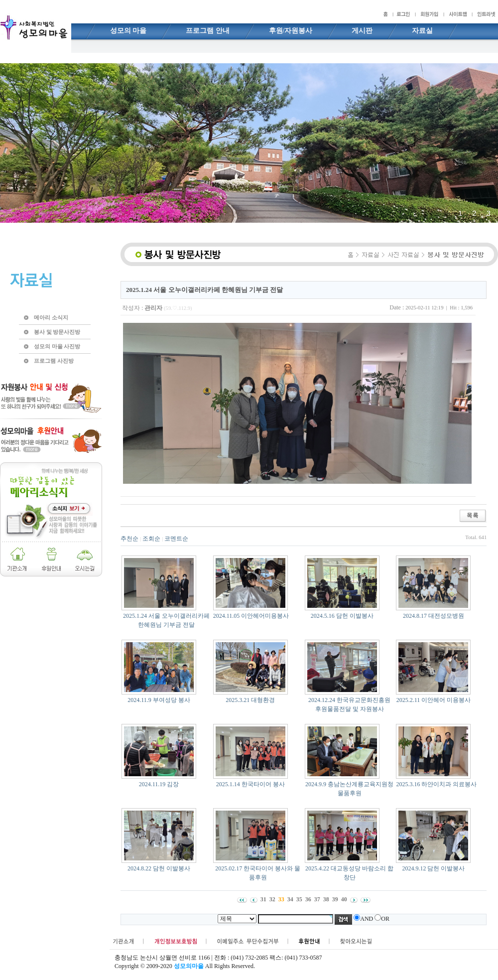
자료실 (422, 31)
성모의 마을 (128, 31)
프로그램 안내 (208, 31)
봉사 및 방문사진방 (57, 332)
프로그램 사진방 (54, 361)
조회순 (151, 539)
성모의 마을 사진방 (57, 346)
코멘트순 (176, 539)
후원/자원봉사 (291, 31)
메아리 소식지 (51, 317)
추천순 (129, 539)
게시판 (362, 31)
